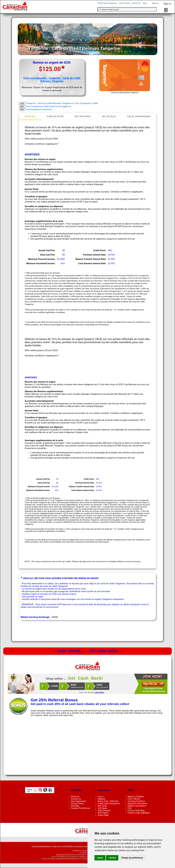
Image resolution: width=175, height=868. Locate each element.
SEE (22, 106)
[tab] (30, 117)
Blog (145, 3)
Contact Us (136, 3)
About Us (75, 797)
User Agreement (78, 801)
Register (102, 799)
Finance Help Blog (136, 810)
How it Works (134, 799)
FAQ (130, 808)
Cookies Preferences (80, 808)
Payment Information (137, 804)
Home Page (103, 815)
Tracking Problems (136, 801)
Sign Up (155, 3)
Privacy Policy (77, 804)
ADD (22, 103)
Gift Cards (102, 806)
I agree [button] (100, 858)
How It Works (125, 3)
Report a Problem (136, 797)
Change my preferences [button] (132, 858)
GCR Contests (104, 810)
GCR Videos (103, 813)
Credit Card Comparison (107, 3)
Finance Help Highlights (139, 813)
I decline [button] (112, 858)
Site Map (75, 806)
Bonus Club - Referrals (108, 801)
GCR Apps (102, 808)
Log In (101, 797)
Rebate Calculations (137, 806)
